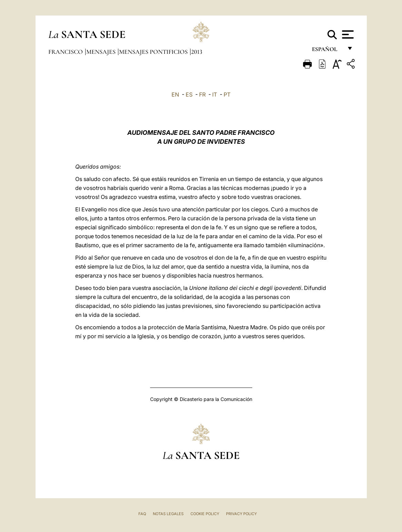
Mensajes (102, 52)
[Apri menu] (347, 34)
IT (215, 94)
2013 (197, 52)
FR (202, 94)
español (327, 51)
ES (189, 94)
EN (175, 94)
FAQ (142, 514)
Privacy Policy (241, 514)
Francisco (66, 52)
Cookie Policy (205, 514)
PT (227, 94)
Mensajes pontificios (154, 52)
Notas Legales (168, 514)
